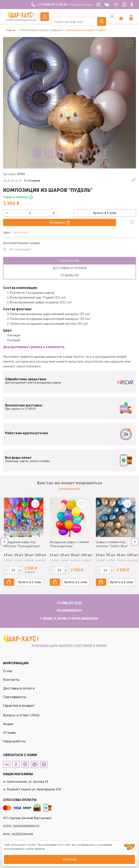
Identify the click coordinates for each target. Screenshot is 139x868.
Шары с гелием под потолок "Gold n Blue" (112, 544)
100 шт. (39, 555)
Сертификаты (15, 697)
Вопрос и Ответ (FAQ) (21, 715)
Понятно (70, 859)
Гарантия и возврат (19, 706)
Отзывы (9, 733)
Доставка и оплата (19, 688)
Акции (8, 724)
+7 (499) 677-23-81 (69, 603)
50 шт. (29, 555)
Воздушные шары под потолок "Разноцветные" (22, 544)
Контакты (11, 680)
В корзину (58, 222)
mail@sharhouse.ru (69, 611)
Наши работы (14, 741)
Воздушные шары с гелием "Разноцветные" (69, 544)
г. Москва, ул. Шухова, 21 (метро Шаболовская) (69, 619)
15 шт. (8, 555)
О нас (8, 671)
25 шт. (19, 555)
